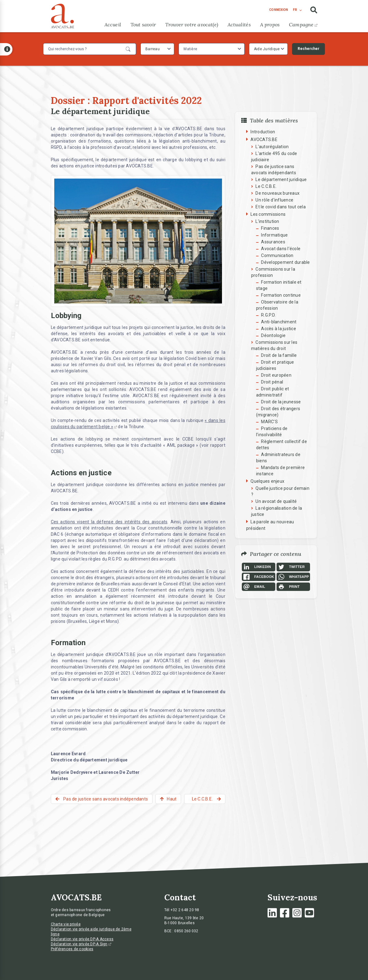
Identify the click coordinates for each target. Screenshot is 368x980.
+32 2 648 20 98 (185, 910)
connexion (279, 10)
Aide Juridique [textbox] (267, 49)
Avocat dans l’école (281, 249)
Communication (277, 255)
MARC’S (269, 422)
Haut (172, 799)
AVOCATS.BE (264, 140)
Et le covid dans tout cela (281, 207)
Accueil (113, 24)
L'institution (267, 221)
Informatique (274, 235)
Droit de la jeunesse (281, 402)
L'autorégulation (272, 147)
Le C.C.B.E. (266, 186)
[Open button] (6, 49)
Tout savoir (143, 24)
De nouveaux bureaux (277, 193)
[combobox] (157, 49)
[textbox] (191, 49)
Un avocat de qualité (276, 501)
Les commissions (268, 214)
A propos (270, 24)
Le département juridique (281, 180)
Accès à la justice (279, 329)
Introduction (263, 132)
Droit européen (276, 375)
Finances (270, 228)
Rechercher (308, 49)
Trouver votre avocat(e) (192, 24)
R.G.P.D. (268, 315)
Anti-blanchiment (279, 322)
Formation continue (281, 295)
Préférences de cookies (72, 949)
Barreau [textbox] (153, 49)
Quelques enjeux (267, 481)
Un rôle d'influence (274, 200)
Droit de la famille (279, 355)
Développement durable (285, 262)
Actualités (239, 24)
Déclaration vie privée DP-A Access (82, 939)
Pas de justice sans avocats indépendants (105, 799)
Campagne (303, 24)
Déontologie (273, 335)
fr (295, 10)
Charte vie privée (66, 924)
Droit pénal (272, 382)
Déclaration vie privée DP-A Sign (81, 944)
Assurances (273, 242)
